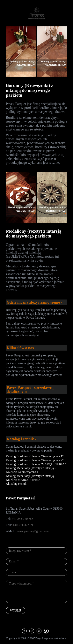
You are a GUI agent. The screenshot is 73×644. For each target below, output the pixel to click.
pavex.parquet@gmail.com (33, 531)
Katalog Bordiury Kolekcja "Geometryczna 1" (35, 456)
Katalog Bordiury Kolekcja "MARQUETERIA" (36, 464)
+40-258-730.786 (22, 519)
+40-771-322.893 (24, 525)
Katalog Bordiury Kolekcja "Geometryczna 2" (35, 460)
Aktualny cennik (16, 484)
